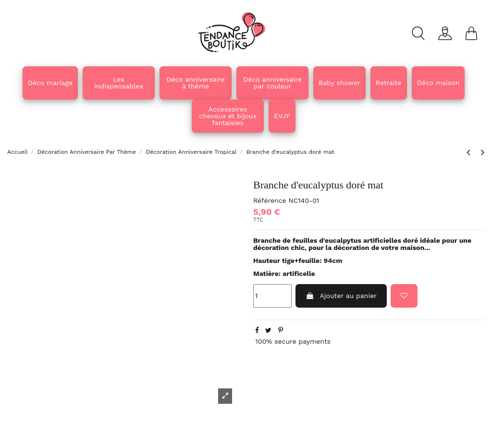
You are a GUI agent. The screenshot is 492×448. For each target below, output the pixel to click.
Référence (270, 201)
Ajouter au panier (341, 296)
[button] (196, 83)
